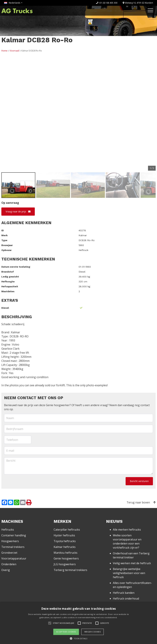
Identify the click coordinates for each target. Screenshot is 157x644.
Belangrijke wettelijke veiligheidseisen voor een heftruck (129, 573)
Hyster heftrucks (64, 535)
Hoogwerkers (10, 541)
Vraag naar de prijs (18, 211)
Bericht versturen (139, 481)
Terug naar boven (141, 502)
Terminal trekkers (13, 547)
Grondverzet (9, 553)
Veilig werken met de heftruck (132, 563)
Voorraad (14, 51)
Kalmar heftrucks (65, 547)
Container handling (14, 535)
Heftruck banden (124, 593)
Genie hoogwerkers (66, 558)
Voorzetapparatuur (14, 558)
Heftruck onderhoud (126, 598)
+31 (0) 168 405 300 (107, 3)
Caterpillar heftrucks (67, 530)
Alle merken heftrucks (127, 530)
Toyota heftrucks (65, 541)
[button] (78, 638)
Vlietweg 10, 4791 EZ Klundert (138, 3)
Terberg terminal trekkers (70, 570)
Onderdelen (9, 564)
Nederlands (12, 3)
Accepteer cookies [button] (66, 632)
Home (4, 51)
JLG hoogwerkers (65, 564)
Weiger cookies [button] (93, 632)
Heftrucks (8, 530)
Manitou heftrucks (66, 553)
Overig (6, 570)
